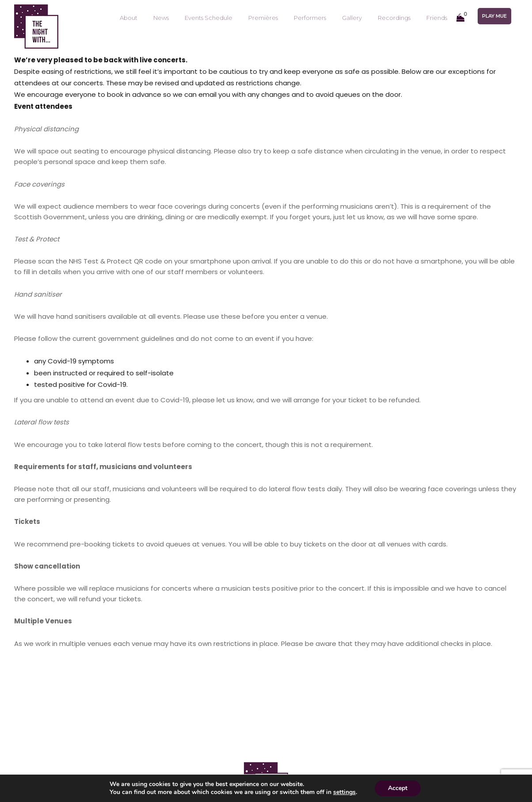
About (129, 18)
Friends (437, 18)
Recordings (394, 18)
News (161, 18)
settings (344, 792)
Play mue (494, 16)
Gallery (352, 18)
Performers (310, 18)
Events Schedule (209, 18)
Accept (398, 788)
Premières (263, 18)
